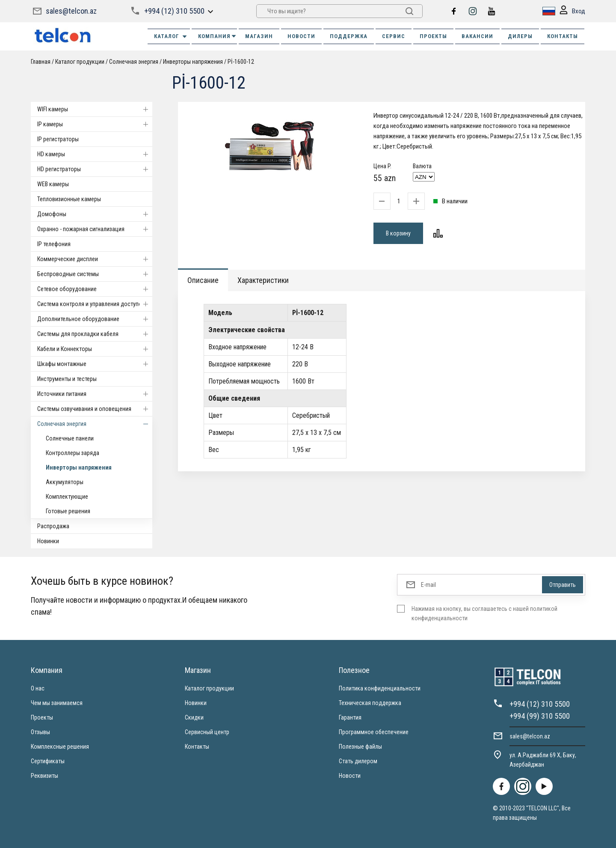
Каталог (171, 36)
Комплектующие (67, 497)
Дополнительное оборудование (95, 319)
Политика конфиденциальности (380, 688)
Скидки (194, 717)
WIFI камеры (95, 109)
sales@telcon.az (71, 11)
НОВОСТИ (301, 36)
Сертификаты (48, 761)
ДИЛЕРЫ (520, 36)
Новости (350, 776)
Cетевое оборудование (95, 289)
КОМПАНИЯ (218, 36)
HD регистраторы (95, 169)
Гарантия (350, 717)
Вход (572, 11)
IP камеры (95, 124)
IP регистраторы (58, 139)
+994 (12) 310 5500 (174, 11)
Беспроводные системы (95, 274)
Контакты (197, 747)
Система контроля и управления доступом (95, 304)
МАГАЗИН (259, 36)
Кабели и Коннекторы (95, 349)
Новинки (48, 541)
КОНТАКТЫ (563, 36)
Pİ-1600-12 (241, 62)
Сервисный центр (207, 732)
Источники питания (95, 394)
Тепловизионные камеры (69, 199)
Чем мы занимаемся (57, 703)
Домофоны (95, 214)
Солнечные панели (70, 438)
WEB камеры (53, 184)
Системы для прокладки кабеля (95, 334)
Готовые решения (68, 511)
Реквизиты (44, 776)
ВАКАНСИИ (477, 36)
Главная (41, 62)
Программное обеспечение (374, 732)
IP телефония (54, 244)
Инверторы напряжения (193, 62)
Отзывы (40, 732)
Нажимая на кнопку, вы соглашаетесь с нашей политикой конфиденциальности (484, 613)
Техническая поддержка (370, 703)
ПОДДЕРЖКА (349, 36)
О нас (38, 688)
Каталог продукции (80, 62)
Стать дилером (358, 761)
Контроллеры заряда (73, 453)
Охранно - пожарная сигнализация (95, 229)
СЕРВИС (394, 36)
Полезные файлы (360, 747)
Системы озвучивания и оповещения (95, 409)
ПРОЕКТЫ (433, 36)
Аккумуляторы (65, 482)
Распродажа (53, 526)
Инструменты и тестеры (67, 379)
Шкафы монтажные (95, 364)
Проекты (42, 717)
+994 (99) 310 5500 (540, 716)
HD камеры (95, 154)
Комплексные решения (60, 747)
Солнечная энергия (134, 62)
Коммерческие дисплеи (95, 259)
